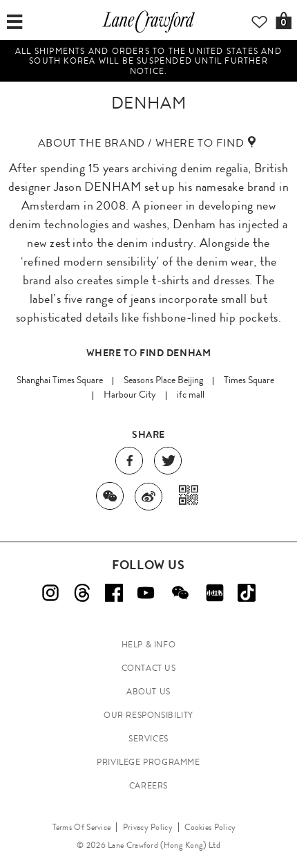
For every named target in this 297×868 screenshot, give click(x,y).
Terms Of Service (82, 827)
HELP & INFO (149, 645)
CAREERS (148, 786)
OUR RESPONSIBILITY (148, 715)
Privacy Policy (148, 827)
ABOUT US (148, 692)
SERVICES (148, 739)
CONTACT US (149, 668)
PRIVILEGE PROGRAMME (148, 762)
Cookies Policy (210, 827)
